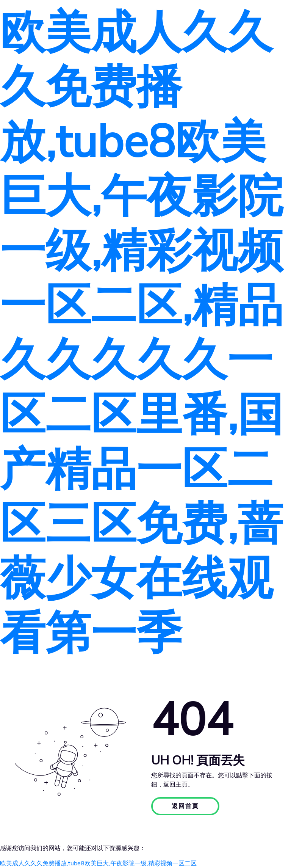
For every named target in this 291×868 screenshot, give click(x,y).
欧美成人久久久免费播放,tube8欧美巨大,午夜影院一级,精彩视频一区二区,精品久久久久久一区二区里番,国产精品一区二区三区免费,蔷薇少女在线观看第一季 (142, 333)
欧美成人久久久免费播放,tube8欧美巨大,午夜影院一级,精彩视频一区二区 (98, 863)
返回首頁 (185, 806)
